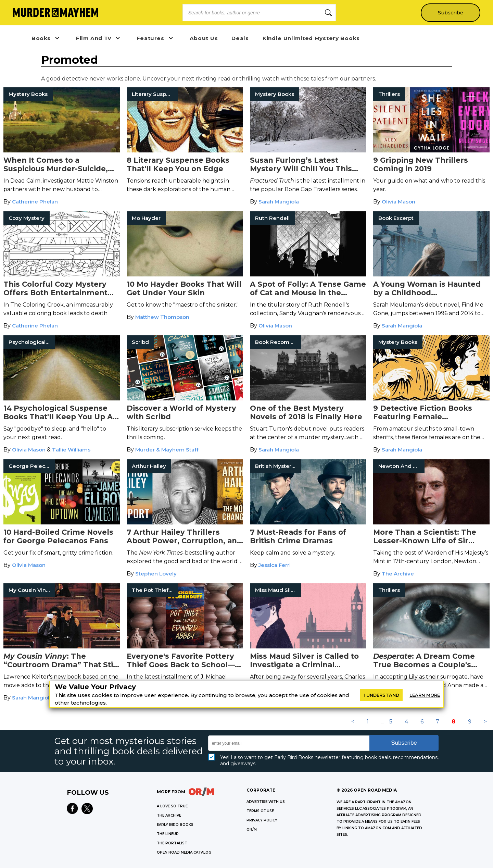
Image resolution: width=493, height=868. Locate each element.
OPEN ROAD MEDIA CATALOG (184, 852)
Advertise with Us (266, 802)
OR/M (252, 829)
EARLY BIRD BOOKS (175, 825)
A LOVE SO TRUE (172, 806)
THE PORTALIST (172, 843)
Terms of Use (260, 811)
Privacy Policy (262, 820)
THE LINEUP (168, 834)
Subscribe (450, 13)
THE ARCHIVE (169, 815)
